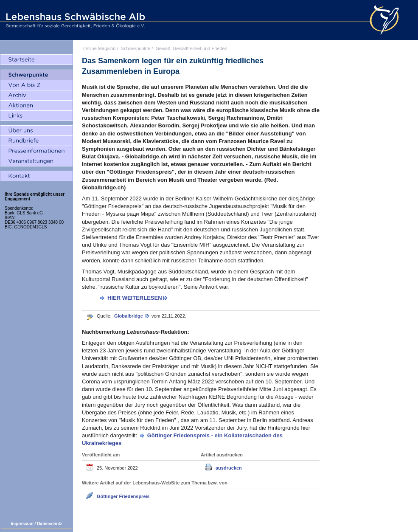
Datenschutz (49, 524)
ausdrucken (229, 468)
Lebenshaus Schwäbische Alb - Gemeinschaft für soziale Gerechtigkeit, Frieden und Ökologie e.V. (74, 20)
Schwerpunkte (136, 48)
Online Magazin (99, 48)
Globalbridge (129, 316)
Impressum (22, 524)
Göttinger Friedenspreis (123, 496)
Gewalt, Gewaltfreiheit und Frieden (191, 48)
